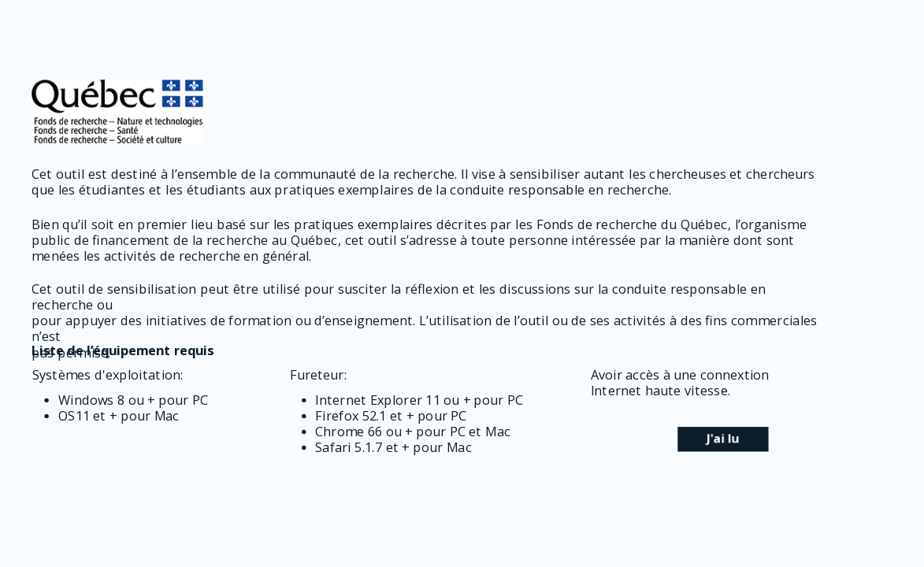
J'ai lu (723, 438)
